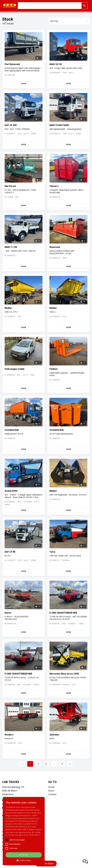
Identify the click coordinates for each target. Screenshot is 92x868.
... (54, 764)
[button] (24, 860)
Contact (52, 794)
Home (51, 787)
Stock (51, 791)
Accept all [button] (24, 855)
